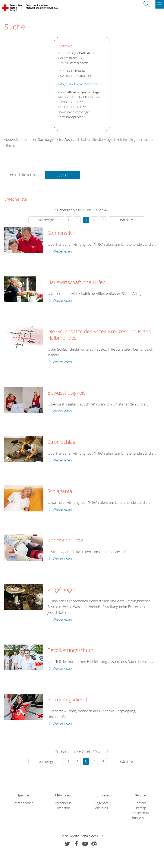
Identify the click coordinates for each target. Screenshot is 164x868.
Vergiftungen (62, 590)
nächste (126, 220)
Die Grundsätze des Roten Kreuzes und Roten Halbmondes (99, 335)
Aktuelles (102, 808)
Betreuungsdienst (68, 700)
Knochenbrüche (65, 540)
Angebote (102, 803)
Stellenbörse (63, 803)
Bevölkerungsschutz (70, 650)
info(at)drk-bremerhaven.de (78, 84)
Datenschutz (140, 813)
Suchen (63, 175)
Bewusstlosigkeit (66, 393)
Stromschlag (61, 442)
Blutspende (63, 808)
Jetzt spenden (24, 803)
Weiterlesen (62, 251)
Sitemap (140, 808)
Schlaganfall (61, 491)
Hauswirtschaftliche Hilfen (77, 282)
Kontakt (140, 803)
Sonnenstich (61, 233)
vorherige (46, 220)
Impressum (140, 818)
